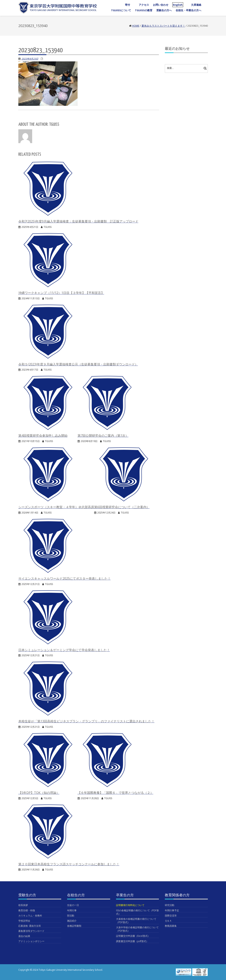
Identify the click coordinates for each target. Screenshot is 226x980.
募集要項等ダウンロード (31, 931)
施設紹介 (72, 921)
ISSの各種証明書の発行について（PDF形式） (137, 912)
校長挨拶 (23, 905)
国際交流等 (171, 916)
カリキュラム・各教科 (30, 916)
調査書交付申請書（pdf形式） (132, 941)
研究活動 (170, 905)
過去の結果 (24, 936)
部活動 (71, 916)
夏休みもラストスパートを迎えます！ (163, 26)
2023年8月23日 (30, 59)
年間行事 (72, 910)
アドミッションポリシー (31, 941)
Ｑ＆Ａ (168, 921)
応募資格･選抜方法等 (30, 926)
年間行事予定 (172, 910)
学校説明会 (24, 921)
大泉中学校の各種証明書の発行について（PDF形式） (137, 929)
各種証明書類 (74, 926)
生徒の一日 (73, 905)
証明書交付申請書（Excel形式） (133, 936)
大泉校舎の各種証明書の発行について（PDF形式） (136, 921)
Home (136, 26)
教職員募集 (171, 926)
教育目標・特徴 (27, 910)
